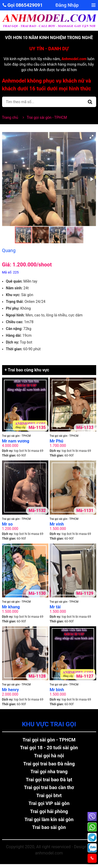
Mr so (7, 524)
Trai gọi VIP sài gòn (49, 803)
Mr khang (11, 607)
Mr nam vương (16, 441)
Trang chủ (10, 117)
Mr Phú (56, 441)
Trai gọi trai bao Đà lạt (49, 780)
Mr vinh (57, 524)
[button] (91, 137)
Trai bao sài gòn (49, 827)
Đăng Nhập (67, 5)
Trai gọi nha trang (49, 772)
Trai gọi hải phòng (49, 811)
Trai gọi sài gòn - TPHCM (16, 436)
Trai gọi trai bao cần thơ (49, 787)
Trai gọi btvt (49, 795)
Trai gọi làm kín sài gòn (49, 819)
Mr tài (55, 607)
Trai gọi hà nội (49, 756)
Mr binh (57, 690)
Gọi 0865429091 (23, 5)
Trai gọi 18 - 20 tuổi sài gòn (49, 748)
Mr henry (10, 690)
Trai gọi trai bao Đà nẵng (49, 764)
